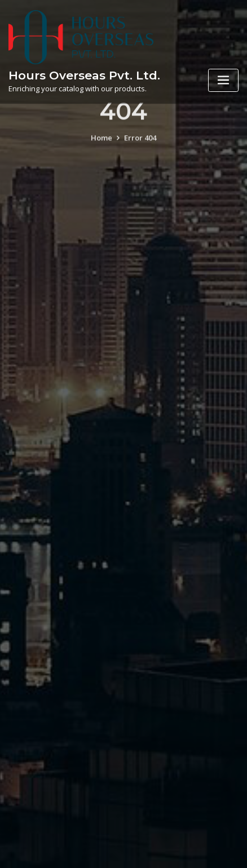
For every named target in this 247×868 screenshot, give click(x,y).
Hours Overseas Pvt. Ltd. (84, 75)
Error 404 (140, 143)
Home (102, 143)
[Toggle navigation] (223, 80)
